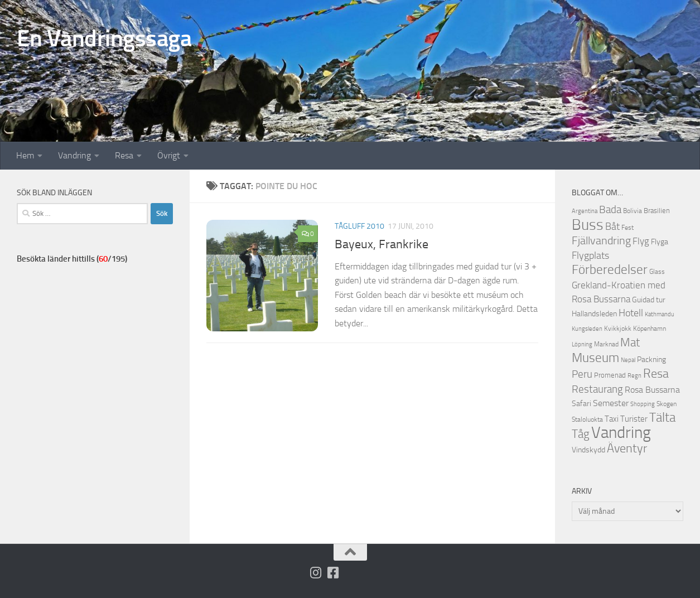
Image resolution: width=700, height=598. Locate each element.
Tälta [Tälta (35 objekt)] (662, 418)
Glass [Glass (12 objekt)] (657, 272)
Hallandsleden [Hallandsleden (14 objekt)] (594, 314)
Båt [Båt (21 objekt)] (612, 227)
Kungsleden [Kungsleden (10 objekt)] (587, 329)
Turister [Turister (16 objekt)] (634, 419)
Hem (25, 155)
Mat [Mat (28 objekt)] (630, 343)
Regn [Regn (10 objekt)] (634, 376)
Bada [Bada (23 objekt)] (610, 210)
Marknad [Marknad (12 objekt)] (606, 344)
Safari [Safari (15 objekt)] (581, 404)
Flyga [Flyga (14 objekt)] (660, 242)
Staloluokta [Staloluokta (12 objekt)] (587, 419)
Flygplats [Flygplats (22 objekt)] (590, 255)
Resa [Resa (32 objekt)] (656, 374)
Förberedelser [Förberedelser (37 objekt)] (610, 269)
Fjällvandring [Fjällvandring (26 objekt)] (601, 241)
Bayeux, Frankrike (382, 244)
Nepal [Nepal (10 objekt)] (628, 360)
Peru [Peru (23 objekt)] (582, 374)
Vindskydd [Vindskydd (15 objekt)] (588, 450)
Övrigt (169, 155)
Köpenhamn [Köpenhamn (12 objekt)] (650, 329)
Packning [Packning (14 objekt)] (651, 360)
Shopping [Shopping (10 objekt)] (643, 404)
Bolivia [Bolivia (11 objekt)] (633, 211)
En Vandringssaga (104, 38)
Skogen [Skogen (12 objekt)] (667, 404)
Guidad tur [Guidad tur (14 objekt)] (649, 300)
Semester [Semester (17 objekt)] (611, 403)
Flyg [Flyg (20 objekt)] (641, 241)
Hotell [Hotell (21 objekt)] (631, 313)
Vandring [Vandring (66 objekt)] (621, 433)
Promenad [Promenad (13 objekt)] (610, 375)
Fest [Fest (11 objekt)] (627, 228)
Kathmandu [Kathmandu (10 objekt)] (660, 314)
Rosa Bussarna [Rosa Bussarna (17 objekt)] (652, 390)
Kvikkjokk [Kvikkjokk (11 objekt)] (618, 329)
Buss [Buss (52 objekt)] (588, 225)
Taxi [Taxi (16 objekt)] (612, 419)
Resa (124, 155)
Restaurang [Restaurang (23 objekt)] (597, 389)
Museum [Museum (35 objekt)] (595, 358)
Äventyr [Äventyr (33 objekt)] (627, 448)
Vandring (74, 155)
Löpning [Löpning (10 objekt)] (582, 344)
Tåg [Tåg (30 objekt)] (581, 434)
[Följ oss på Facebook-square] (333, 573)
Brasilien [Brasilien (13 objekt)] (657, 211)
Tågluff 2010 (359, 226)
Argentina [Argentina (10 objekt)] (585, 211)
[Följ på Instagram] (315, 573)
